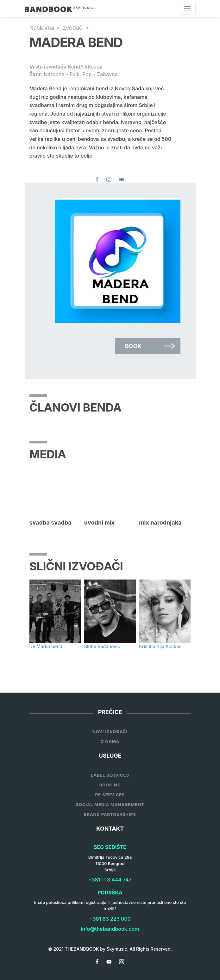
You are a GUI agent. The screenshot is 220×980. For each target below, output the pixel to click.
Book (133, 346)
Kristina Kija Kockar (160, 646)
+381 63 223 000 (110, 919)
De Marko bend (46, 646)
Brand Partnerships (110, 814)
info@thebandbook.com (110, 929)
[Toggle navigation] (187, 9)
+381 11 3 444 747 (110, 880)
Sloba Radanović (102, 646)
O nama (110, 741)
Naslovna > (45, 28)
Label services (110, 775)
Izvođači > (75, 28)
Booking (110, 785)
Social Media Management (110, 804)
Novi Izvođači (110, 731)
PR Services (110, 795)
